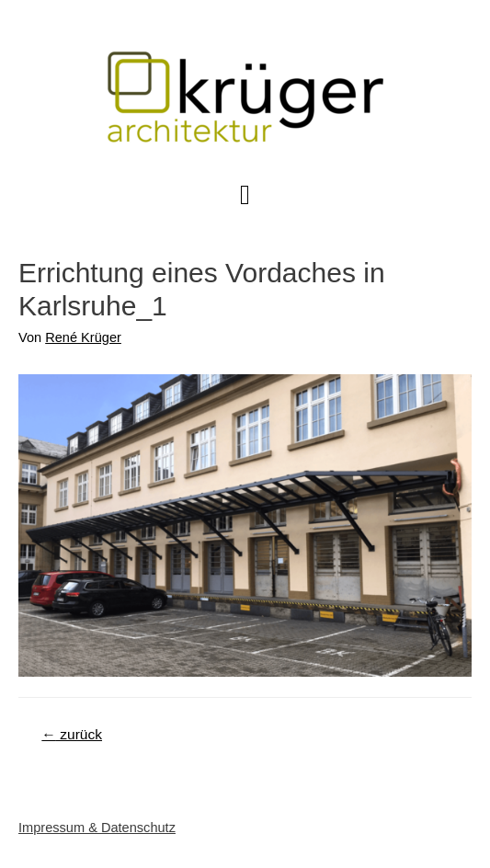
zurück (72, 734)
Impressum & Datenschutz (97, 828)
